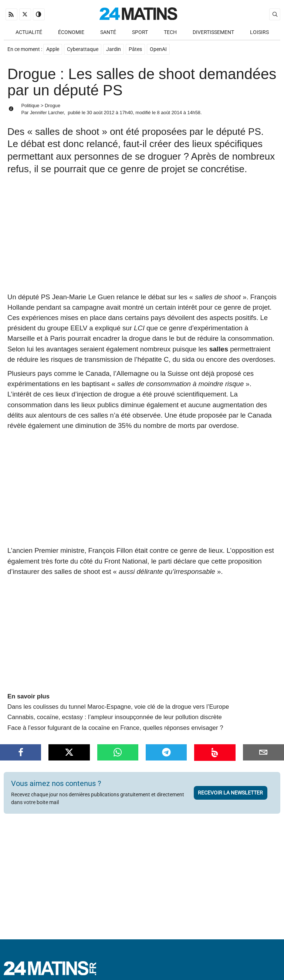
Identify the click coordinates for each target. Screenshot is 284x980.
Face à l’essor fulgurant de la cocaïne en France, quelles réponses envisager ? (115, 728)
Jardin (114, 49)
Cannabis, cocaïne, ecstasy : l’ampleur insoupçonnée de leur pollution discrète (115, 717)
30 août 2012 (101, 113)
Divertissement (213, 32)
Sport (140, 32)
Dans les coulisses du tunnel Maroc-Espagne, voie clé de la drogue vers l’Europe (118, 707)
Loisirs (259, 32)
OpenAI (158, 49)
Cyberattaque (83, 49)
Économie (71, 32)
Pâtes (135, 49)
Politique (30, 106)
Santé (108, 32)
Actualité (29, 32)
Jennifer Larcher (47, 113)
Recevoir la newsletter (230, 793)
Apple (53, 49)
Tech (170, 32)
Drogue (53, 106)
